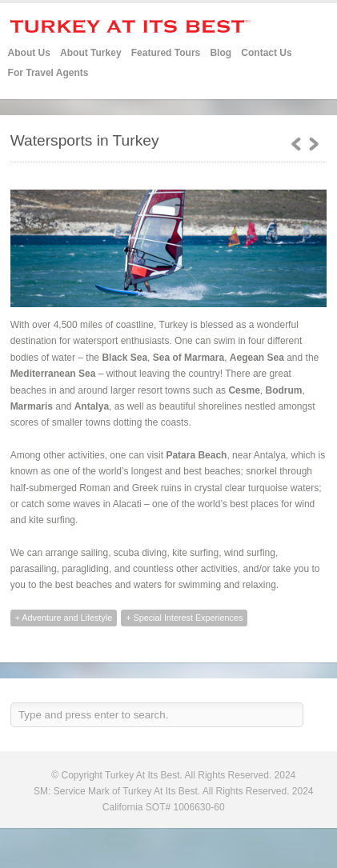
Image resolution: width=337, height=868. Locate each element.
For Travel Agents (48, 73)
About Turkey (90, 53)
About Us (29, 53)
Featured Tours (166, 53)
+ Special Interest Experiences (184, 618)
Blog (221, 53)
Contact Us (266, 53)
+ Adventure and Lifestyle (64, 618)
